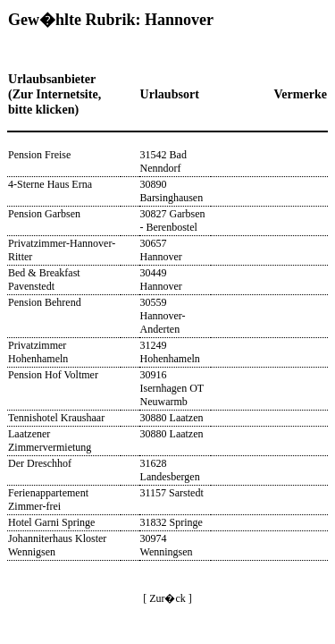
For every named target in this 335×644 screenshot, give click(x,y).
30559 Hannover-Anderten (163, 316)
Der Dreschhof (40, 463)
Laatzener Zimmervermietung (50, 441)
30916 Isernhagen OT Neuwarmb (172, 388)
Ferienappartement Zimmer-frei (48, 500)
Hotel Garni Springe (51, 522)
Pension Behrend (45, 302)
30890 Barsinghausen (172, 191)
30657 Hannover (161, 250)
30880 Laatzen (172, 418)
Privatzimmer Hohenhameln (38, 352)
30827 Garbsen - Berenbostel (173, 220)
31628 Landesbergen (170, 470)
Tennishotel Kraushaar (56, 418)
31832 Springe (172, 522)
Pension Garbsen (44, 214)
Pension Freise (39, 155)
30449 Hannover (161, 280)
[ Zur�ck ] (167, 598)
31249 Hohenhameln (170, 352)
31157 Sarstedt (172, 493)
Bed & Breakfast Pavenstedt (44, 280)
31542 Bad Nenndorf (163, 161)
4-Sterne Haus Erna (50, 184)
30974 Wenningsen (167, 545)
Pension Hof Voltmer (53, 375)
